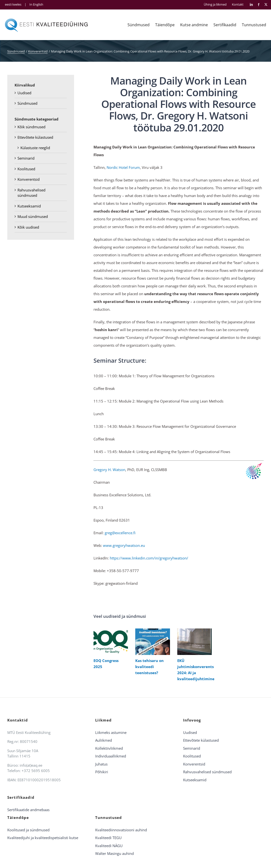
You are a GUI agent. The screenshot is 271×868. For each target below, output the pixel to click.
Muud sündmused (33, 216)
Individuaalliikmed (111, 756)
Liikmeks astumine (111, 732)
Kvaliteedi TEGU (108, 838)
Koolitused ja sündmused (28, 830)
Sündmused (27, 103)
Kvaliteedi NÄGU (109, 846)
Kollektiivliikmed (109, 748)
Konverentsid (29, 179)
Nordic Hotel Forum (123, 167)
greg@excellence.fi (120, 533)
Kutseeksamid (29, 206)
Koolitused (26, 169)
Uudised (24, 93)
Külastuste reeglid (35, 148)
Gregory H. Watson (109, 470)
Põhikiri (102, 772)
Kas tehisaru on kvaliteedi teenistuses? (149, 667)
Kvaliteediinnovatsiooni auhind (121, 830)
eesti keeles (13, 4)
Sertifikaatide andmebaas (28, 810)
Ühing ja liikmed (215, 4)
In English (36, 4)
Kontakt (238, 4)
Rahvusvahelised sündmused (207, 772)
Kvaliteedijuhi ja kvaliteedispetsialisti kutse (43, 838)
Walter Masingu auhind (114, 853)
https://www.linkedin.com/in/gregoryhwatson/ (149, 558)
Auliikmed (104, 740)
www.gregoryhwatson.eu (124, 545)
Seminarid (26, 158)
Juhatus (101, 764)
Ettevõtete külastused (35, 137)
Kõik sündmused (31, 127)
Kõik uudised (28, 227)
